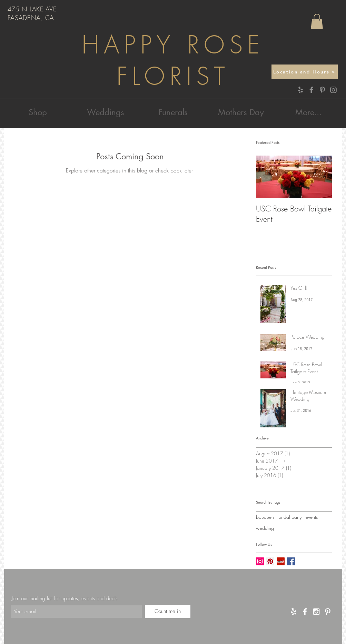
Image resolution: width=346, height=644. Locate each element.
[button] (317, 21)
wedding (265, 528)
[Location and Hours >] (305, 72)
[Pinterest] (322, 90)
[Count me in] (168, 611)
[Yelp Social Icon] (281, 561)
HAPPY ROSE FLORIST (173, 61)
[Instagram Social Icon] (260, 561)
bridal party (290, 517)
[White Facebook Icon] (305, 612)
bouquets (265, 517)
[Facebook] (311, 90)
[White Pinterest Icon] (328, 612)
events (312, 517)
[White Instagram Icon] (316, 612)
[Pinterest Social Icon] (270, 561)
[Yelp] (300, 90)
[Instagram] (333, 90)
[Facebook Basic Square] (291, 561)
